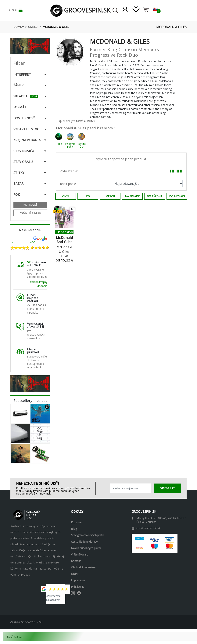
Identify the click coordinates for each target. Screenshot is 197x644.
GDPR (75, 574)
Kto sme (76, 522)
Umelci (33, 27)
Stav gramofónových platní (88, 535)
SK (29, 262)
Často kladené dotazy (84, 542)
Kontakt (76, 561)
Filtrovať (30, 205)
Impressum (78, 580)
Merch (110, 196)
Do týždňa (155, 196)
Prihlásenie (78, 587)
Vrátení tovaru (80, 554)
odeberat (167, 488)
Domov (19, 27)
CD (88, 196)
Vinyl (66, 196)
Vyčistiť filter (30, 213)
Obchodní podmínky (83, 567)
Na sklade (132, 196)
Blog (74, 529)
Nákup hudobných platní (86, 548)
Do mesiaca (177, 196)
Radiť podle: (68, 184)
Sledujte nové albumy (77, 121)
